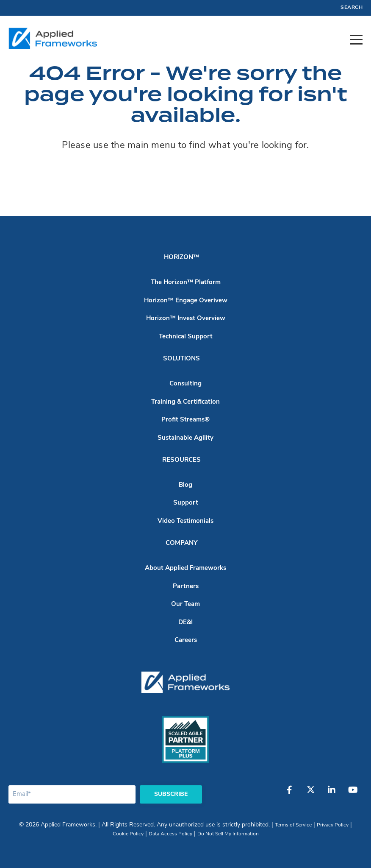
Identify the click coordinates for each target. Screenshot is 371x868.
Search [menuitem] (352, 8)
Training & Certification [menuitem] (185, 402)
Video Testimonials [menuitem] (185, 521)
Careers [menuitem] (186, 641)
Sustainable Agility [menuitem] (185, 438)
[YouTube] (353, 794)
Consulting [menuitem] (185, 384)
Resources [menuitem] (181, 460)
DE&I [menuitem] (185, 623)
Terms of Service (293, 825)
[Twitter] (310, 794)
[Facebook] (289, 794)
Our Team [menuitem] (185, 604)
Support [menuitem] (186, 503)
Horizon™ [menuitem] (181, 258)
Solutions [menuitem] (181, 359)
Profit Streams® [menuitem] (185, 420)
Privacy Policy (333, 825)
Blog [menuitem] (185, 485)
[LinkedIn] (332, 794)
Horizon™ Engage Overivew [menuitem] (186, 301)
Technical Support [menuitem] (186, 337)
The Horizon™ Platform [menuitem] (186, 283)
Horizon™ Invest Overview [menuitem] (186, 319)
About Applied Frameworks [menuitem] (185, 568)
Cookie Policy (128, 834)
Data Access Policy (170, 834)
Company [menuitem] (181, 543)
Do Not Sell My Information (228, 834)
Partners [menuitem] (186, 587)
